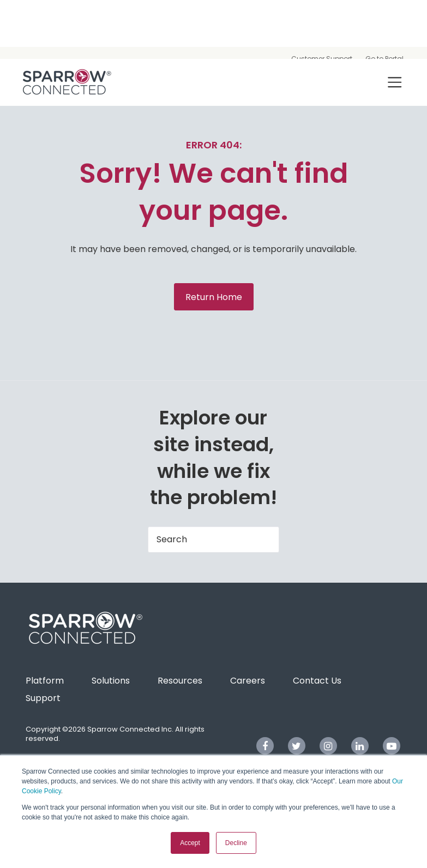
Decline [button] (236, 843)
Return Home (214, 297)
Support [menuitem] (43, 698)
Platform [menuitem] (45, 681)
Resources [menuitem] (180, 681)
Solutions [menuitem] (111, 681)
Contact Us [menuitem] (317, 681)
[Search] (213, 540)
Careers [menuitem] (248, 681)
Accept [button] (190, 843)
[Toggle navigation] (395, 82)
